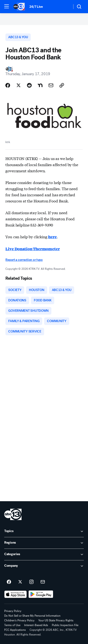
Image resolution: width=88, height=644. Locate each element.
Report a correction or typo (24, 260)
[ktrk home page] (13, 514)
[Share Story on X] (19, 85)
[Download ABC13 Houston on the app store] (15, 594)
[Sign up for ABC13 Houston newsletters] (43, 582)
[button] (7, 6)
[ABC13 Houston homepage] (19, 7)
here (52, 237)
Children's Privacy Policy (19, 620)
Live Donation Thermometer (33, 249)
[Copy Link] (62, 85)
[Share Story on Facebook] (8, 85)
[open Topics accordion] (44, 531)
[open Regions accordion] (44, 543)
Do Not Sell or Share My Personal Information (32, 616)
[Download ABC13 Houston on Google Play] (41, 594)
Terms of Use (12, 625)
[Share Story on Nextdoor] (40, 85)
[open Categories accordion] (44, 554)
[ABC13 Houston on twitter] (20, 582)
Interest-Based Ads (36, 625)
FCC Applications (15, 630)
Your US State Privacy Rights (56, 620)
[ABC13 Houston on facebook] (9, 582)
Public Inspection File (65, 625)
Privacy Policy (13, 611)
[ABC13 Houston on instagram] (31, 582)
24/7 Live (36, 7)
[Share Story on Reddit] (29, 85)
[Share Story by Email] (51, 85)
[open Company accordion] (44, 566)
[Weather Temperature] (65, 7)
